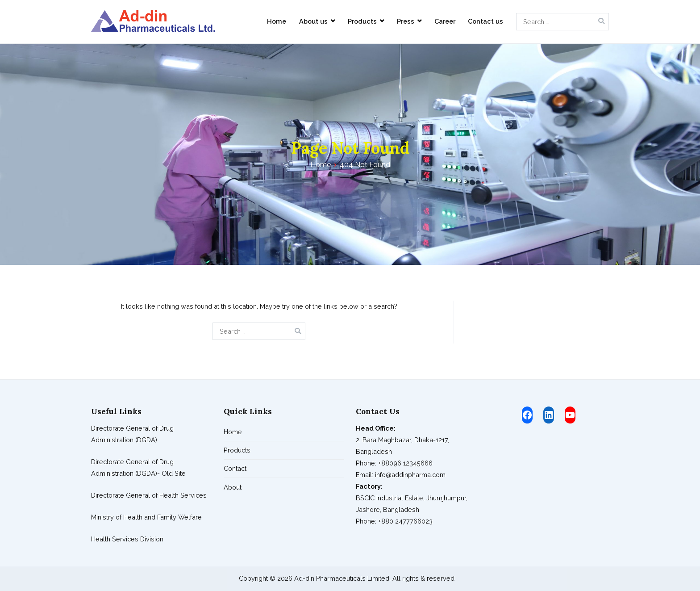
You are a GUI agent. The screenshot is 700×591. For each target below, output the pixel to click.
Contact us (485, 21)
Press (406, 21)
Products (362, 21)
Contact (235, 468)
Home (277, 21)
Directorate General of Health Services (149, 495)
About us (313, 21)
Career (445, 21)
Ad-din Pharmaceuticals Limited (342, 578)
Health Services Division (127, 539)
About (233, 487)
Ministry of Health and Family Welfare (146, 517)
